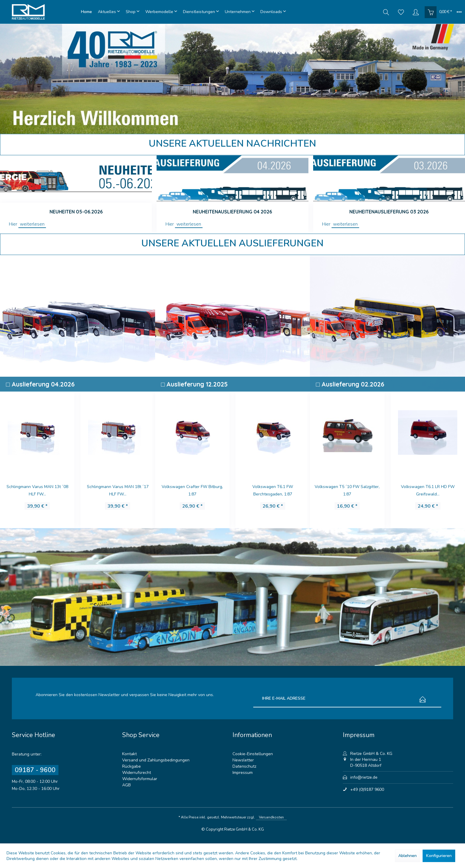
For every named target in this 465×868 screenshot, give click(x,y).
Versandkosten (271, 817)
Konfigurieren (439, 856)
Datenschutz (244, 766)
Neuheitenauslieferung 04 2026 (232, 212)
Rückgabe (132, 766)
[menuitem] (86, 12)
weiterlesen (32, 224)
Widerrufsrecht (137, 773)
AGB (126, 785)
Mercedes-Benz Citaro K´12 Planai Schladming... (427, 490)
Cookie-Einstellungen (253, 754)
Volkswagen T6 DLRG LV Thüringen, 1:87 (117, 490)
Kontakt (129, 754)
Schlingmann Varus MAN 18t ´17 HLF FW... (37, 490)
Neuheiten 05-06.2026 (76, 212)
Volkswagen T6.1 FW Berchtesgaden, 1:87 (192, 490)
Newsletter (243, 760)
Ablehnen (407, 856)
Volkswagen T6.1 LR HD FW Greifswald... (347, 490)
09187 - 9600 (35, 770)
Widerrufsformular (140, 779)
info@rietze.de (364, 777)
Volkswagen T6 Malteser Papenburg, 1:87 (273, 490)
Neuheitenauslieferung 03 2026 (389, 212)
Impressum (243, 773)
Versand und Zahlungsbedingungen (156, 760)
